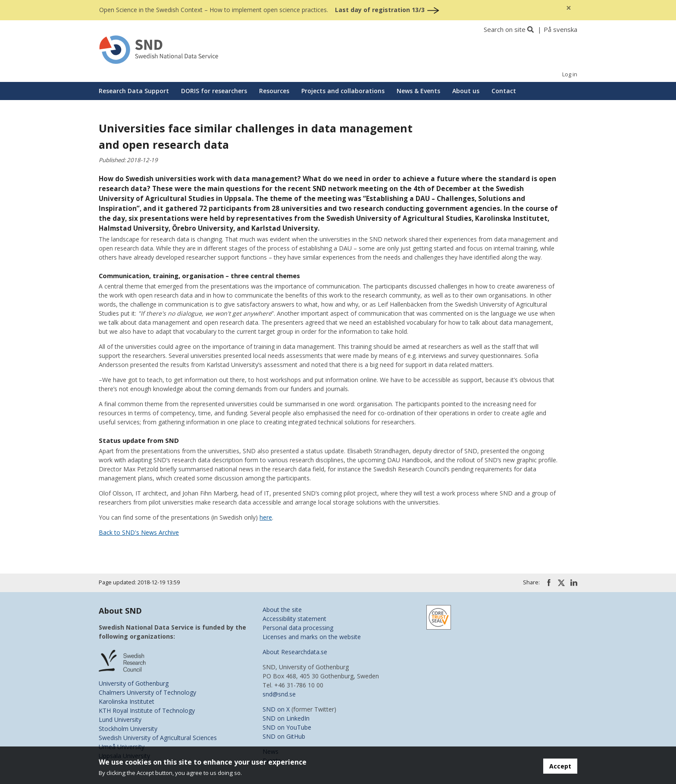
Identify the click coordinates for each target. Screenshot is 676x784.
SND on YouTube (287, 727)
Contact (504, 91)
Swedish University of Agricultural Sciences (158, 738)
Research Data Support (134, 91)
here (266, 517)
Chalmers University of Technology (147, 692)
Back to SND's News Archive (139, 532)
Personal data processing (298, 628)
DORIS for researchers (214, 91)
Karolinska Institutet (127, 701)
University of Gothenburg (134, 683)
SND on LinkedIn (286, 718)
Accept (560, 766)
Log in (570, 74)
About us (466, 91)
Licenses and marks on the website (312, 637)
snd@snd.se (279, 694)
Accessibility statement (294, 619)
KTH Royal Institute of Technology (147, 710)
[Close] (569, 8)
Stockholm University (128, 729)
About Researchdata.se (295, 652)
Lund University (120, 720)
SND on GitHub (284, 736)
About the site (282, 610)
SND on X (276, 709)
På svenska (560, 29)
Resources (274, 91)
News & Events (418, 91)
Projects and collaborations (343, 91)
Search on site (505, 29)
